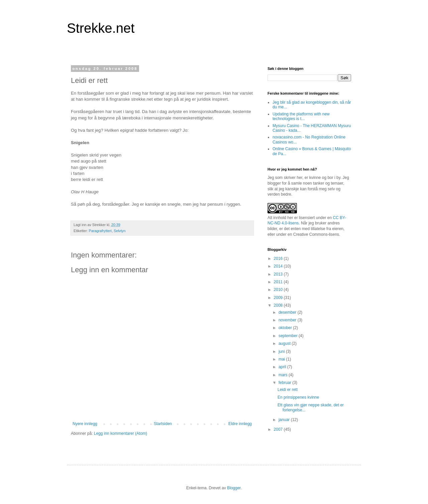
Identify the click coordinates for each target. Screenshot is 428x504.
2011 (279, 282)
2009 (279, 298)
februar (285, 383)
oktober (286, 328)
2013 (279, 274)
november (288, 320)
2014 (279, 266)
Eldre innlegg (240, 424)
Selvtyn (120, 231)
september (289, 336)
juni (282, 351)
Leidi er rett (288, 390)
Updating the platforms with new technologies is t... (301, 116)
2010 (279, 290)
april (283, 367)
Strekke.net (101, 28)
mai (282, 359)
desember (288, 312)
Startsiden (163, 424)
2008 (279, 305)
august (285, 343)
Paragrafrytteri (100, 231)
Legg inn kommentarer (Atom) (121, 433)
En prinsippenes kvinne (298, 397)
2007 (279, 429)
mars (284, 375)
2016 (279, 259)
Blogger (234, 488)
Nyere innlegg (85, 424)
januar (285, 420)
